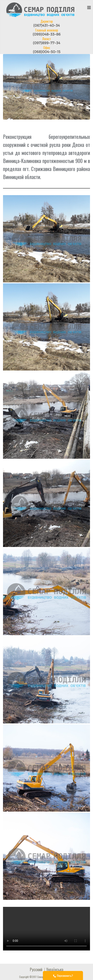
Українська (55, 969)
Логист (46, 41)
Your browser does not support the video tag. (46, 929)
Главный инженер (46, 32)
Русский (36, 969)
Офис (46, 50)
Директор (46, 23)
